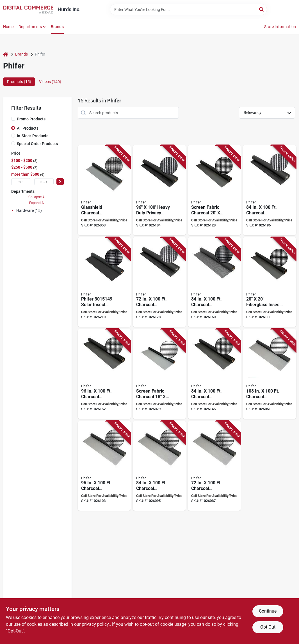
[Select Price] (60, 182)
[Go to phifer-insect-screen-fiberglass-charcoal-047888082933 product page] (159, 466)
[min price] (21, 182)
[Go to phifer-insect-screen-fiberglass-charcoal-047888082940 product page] (104, 466)
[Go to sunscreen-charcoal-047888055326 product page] (159, 190)
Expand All (37, 203)
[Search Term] (188, 10)
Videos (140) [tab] (50, 82)
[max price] (44, 182)
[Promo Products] (13, 119)
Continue (268, 611)
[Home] (6, 54)
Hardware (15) (29, 210)
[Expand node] (13, 210)
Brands (57, 27)
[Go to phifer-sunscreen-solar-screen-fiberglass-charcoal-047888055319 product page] (269, 190)
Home (8, 27)
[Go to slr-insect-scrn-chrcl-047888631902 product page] (104, 282)
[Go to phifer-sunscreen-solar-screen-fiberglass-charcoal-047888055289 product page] (159, 282)
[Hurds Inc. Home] (28, 10)
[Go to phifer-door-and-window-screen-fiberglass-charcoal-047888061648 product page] (104, 190)
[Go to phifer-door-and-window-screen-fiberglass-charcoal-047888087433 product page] (104, 374)
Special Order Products (37, 144)
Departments (30, 27)
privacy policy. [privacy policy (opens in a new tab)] (96, 624)
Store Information (280, 27)
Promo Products (31, 119)
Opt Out (268, 627)
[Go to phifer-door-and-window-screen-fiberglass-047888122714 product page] (214, 282)
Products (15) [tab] (19, 82)
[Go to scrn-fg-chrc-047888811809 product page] (159, 374)
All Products (28, 128)
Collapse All (37, 197)
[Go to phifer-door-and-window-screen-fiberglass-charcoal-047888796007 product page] (269, 282)
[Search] (262, 9)
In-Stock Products (33, 136)
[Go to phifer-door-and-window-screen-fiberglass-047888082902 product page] (214, 466)
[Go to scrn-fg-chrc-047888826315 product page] (214, 190)
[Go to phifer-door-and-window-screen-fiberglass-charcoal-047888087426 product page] (214, 374)
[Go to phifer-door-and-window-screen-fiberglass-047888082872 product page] (269, 374)
